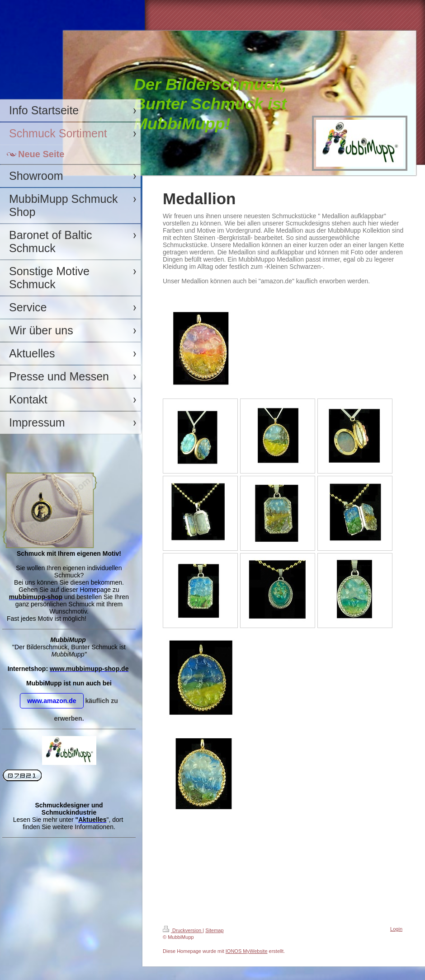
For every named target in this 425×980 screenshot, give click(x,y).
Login (396, 929)
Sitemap (214, 930)
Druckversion (183, 930)
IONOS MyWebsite (247, 951)
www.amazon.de (52, 701)
